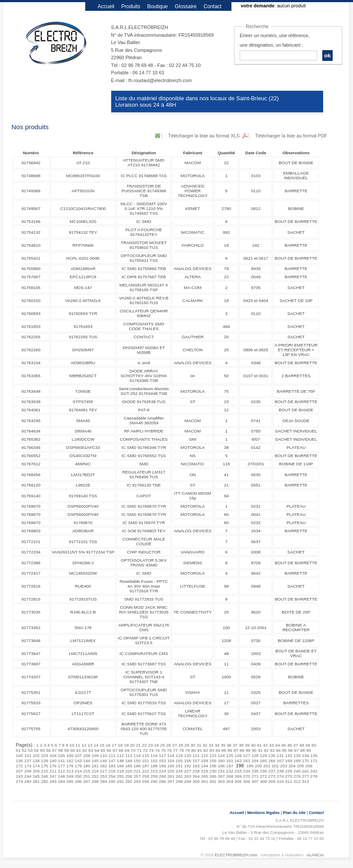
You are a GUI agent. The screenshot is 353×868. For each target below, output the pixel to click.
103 (45, 755)
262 (179, 776)
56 (48, 750)
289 (103, 781)
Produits (131, 6)
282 (45, 781)
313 (305, 781)
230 (213, 771)
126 (238, 755)
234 (247, 771)
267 (221, 776)
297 (171, 781)
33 (211, 745)
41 (259, 745)
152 (154, 761)
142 (70, 761)
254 (112, 776)
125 (230, 755)
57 (54, 750)
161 (230, 761)
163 (247, 761)
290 (112, 781)
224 (162, 771)
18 (120, 745)
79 (188, 750)
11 (78, 745)
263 (188, 776)
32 (205, 745)
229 (204, 771)
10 (72, 745)
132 (289, 755)
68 (121, 750)
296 (162, 781)
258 (145, 776)
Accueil (106, 6)
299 (188, 781)
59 (66, 750)
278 (314, 776)
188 (154, 766)
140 (53, 761)
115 (145, 755)
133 (297, 755)
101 (28, 755)
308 (263, 781)
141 (61, 761)
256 (128, 776)
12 (84, 745)
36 (229, 745)
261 (171, 776)
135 (314, 755)
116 (154, 755)
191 (179, 766)
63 (91, 750)
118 (171, 755)
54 (36, 750)
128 (255, 755)
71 (139, 750)
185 (128, 766)
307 (255, 781)
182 (103, 766)
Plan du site (294, 813)
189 (162, 766)
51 (18, 750)
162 (238, 761)
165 (263, 761)
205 (300, 766)
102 (36, 755)
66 (109, 750)
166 (272, 761)
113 (128, 755)
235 (255, 771)
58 (60, 750)
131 (280, 755)
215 (87, 771)
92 (266, 750)
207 (19, 771)
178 (70, 766)
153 (162, 761)
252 (95, 776)
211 (53, 771)
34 (217, 745)
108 (87, 755)
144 (87, 761)
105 (61, 755)
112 (120, 755)
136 (19, 761)
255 (120, 776)
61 (79, 750)
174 (36, 766)
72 (145, 750)
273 (272, 776)
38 (241, 745)
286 (78, 781)
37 (235, 745)
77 (175, 750)
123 (213, 755)
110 (103, 755)
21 (138, 745)
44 (278, 745)
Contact (213, 6)
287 (87, 781)
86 (230, 750)
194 (204, 766)
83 (212, 750)
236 (263, 771)
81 (200, 750)
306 (247, 781)
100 (19, 755)
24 (156, 745)
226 (179, 771)
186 (137, 766)
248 (61, 776)
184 (120, 766)
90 (254, 750)
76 (169, 750)
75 (163, 750)
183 (112, 766)
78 (181, 750)
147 (112, 761)
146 (103, 761)
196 (221, 766)
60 (72, 750)
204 (292, 766)
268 (230, 776)
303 (221, 781)
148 (120, 761)
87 (236, 750)
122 (204, 755)
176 (53, 766)
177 (61, 766)
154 (171, 761)
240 (297, 771)
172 (19, 766)
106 (70, 755)
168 (289, 761)
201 (267, 766)
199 (250, 766)
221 (137, 771)
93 (272, 750)
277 (305, 776)
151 (145, 761)
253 (103, 776)
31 (199, 745)
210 (45, 771)
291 (120, 781)
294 (145, 781)
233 (238, 771)
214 (78, 771)
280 (28, 781)
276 (297, 776)
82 (206, 750)
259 (154, 776)
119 (179, 755)
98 (303, 750)
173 (28, 766)
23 (150, 745)
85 (224, 750)
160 (221, 761)
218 (112, 771)
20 (132, 745)
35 (223, 745)
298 (179, 781)
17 (114, 745)
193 (196, 766)
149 (128, 761)
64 (97, 750)
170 (305, 761)
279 (19, 781)
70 (133, 750)
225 (171, 771)
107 (78, 755)
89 (248, 750)
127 (247, 755)
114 (137, 755)
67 (115, 750)
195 (213, 766)
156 (188, 761)
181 (95, 766)
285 (70, 781)
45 (284, 745)
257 (137, 776)
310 (280, 781)
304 (230, 781)
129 (263, 755)
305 (238, 781)
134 (305, 755)
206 (309, 766)
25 (162, 745)
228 (196, 771)
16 (108, 745)
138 (36, 761)
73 (151, 750)
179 (78, 766)
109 (95, 755)
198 (240, 766)
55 (42, 750)
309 (272, 781)
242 (314, 771)
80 (194, 750)
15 (102, 745)
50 (314, 745)
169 (297, 761)
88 (242, 750)
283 (53, 781)
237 (272, 771)
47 (296, 745)
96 (290, 750)
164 (255, 761)
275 (289, 776)
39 (247, 745)
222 (145, 771)
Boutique (157, 6)
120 (188, 755)
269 (238, 776)
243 (19, 776)
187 (145, 766)
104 (53, 755)
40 (253, 745)
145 (95, 761)
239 (289, 771)
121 (196, 755)
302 (213, 781)
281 (36, 781)
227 (188, 771)
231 (221, 771)
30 (193, 745)
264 (196, 776)
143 (78, 761)
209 (36, 771)
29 (187, 745)
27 (175, 745)
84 (218, 750)
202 (275, 766)
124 (221, 755)
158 (204, 761)
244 (28, 776)
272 (263, 776)
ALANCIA (315, 855)
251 (87, 776)
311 (289, 781)
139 (45, 761)
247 (53, 776)
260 (162, 776)
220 (128, 771)
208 (28, 771)
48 (302, 745)
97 (297, 750)
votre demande (258, 6)
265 (204, 776)
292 (128, 781)
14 (96, 745)
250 (78, 776)
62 (85, 750)
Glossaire (186, 6)
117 (162, 755)
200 (258, 766)
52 (24, 750)
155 (179, 761)
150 (137, 761)
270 (247, 776)
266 (213, 776)
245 (36, 776)
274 (280, 776)
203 (283, 766)
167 (280, 761)
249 (70, 776)
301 (204, 781)
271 (255, 776)
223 (154, 771)
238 (280, 771)
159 (213, 761)
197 (230, 766)
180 (87, 766)
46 (290, 745)
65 (103, 750)
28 (181, 745)
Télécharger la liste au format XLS (204, 136)
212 (61, 771)
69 (127, 750)
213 (70, 771)
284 (61, 781)
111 (112, 755)
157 (196, 761)
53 (30, 750)
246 (45, 776)
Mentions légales (264, 813)
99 (309, 750)
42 (265, 745)
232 (230, 771)
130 (272, 755)
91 (260, 750)
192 (188, 766)
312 (297, 781)
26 (168, 745)
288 (95, 781)
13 (90, 745)
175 (45, 766)
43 (271, 745)
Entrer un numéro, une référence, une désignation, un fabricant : (275, 40)
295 (154, 781)
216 (95, 771)
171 (314, 761)
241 (305, 771)
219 (120, 771)
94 (278, 750)
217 (103, 771)
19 (126, 745)
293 (137, 781)
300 (196, 781)
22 (144, 745)
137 (28, 761)
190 (171, 766)
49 (308, 745)
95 (284, 750)
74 (157, 750)
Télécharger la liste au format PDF (291, 136)
